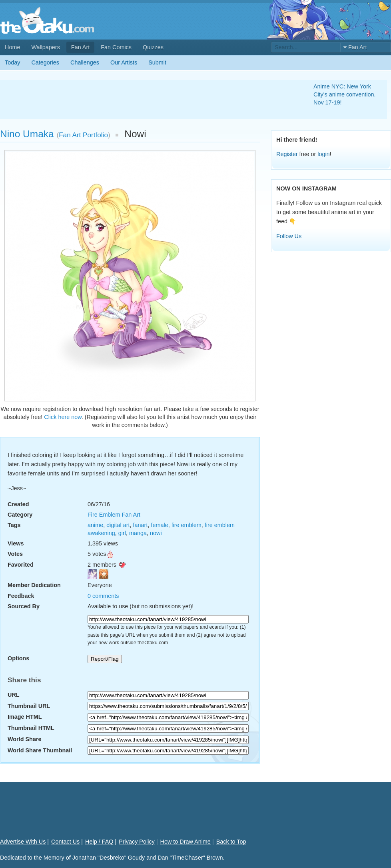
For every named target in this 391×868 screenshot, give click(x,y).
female (159, 525)
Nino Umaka (27, 134)
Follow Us (289, 236)
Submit (157, 62)
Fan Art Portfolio (83, 135)
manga (138, 533)
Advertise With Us (23, 842)
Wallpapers (45, 47)
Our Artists (124, 62)
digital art (118, 525)
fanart (141, 525)
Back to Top (231, 842)
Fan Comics (116, 47)
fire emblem (187, 525)
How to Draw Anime (186, 842)
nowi (156, 533)
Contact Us (65, 842)
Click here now (63, 417)
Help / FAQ (99, 842)
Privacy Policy (137, 842)
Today (12, 62)
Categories (45, 62)
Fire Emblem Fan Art (114, 515)
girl (122, 533)
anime (95, 525)
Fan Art (80, 47)
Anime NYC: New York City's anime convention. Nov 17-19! (345, 94)
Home (12, 47)
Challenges (85, 62)
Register (287, 154)
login (323, 154)
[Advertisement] (147, 100)
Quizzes (153, 47)
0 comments (103, 596)
